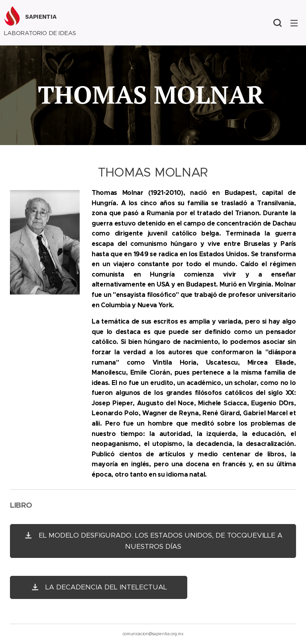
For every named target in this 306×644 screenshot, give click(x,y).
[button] (277, 23)
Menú (294, 23)
